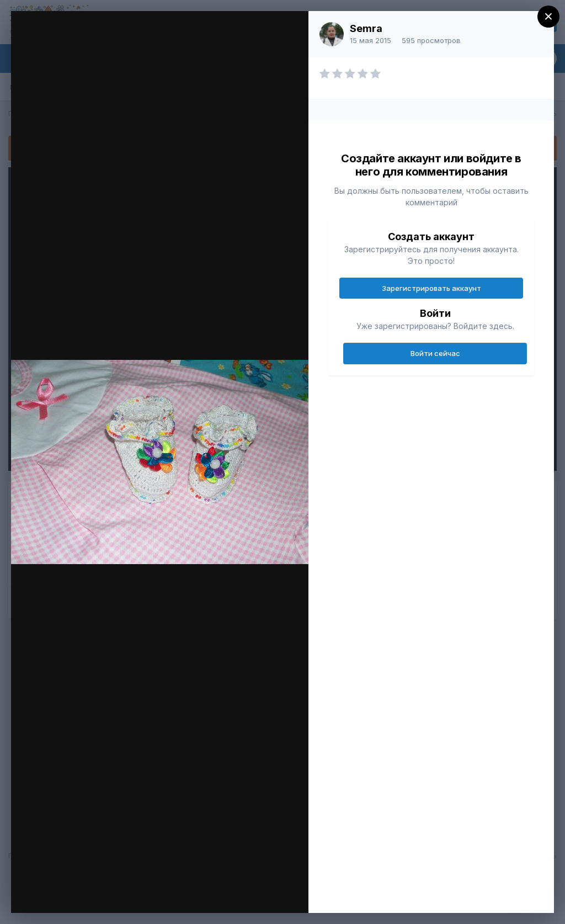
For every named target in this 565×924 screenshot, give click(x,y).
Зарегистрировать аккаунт (431, 288)
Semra (366, 28)
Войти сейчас (435, 353)
